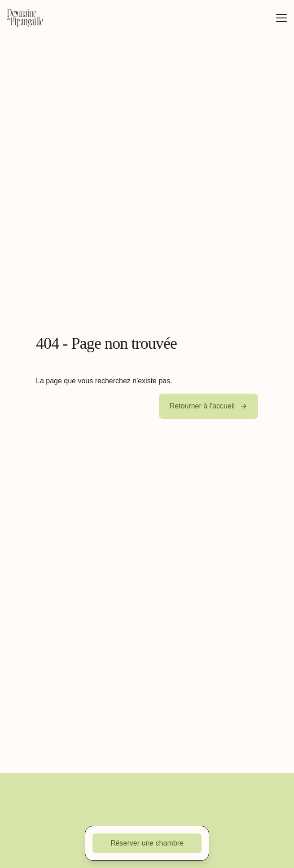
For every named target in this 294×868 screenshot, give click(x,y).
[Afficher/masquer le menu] (281, 18)
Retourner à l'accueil (208, 406)
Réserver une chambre (147, 843)
